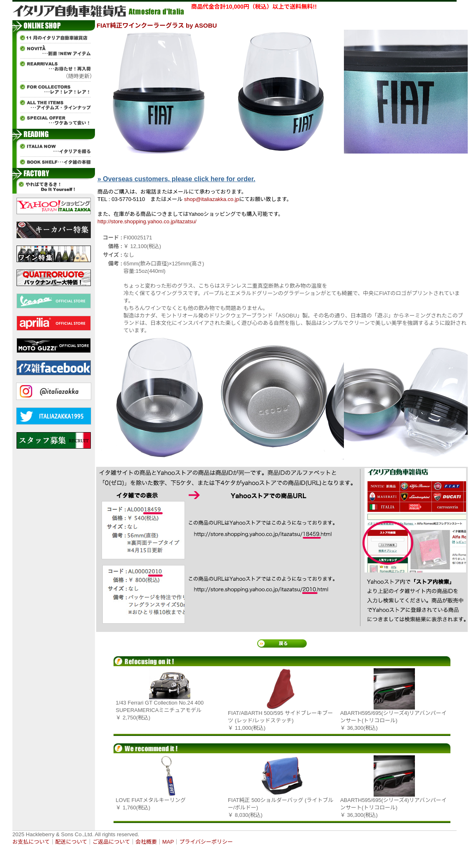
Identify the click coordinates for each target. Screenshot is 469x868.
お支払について (31, 842)
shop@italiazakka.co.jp (212, 199)
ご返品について (111, 842)
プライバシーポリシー (206, 842)
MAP (168, 842)
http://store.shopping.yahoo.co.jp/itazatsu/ (147, 221)
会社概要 (146, 842)
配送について (71, 842)
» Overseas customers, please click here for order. (176, 179)
